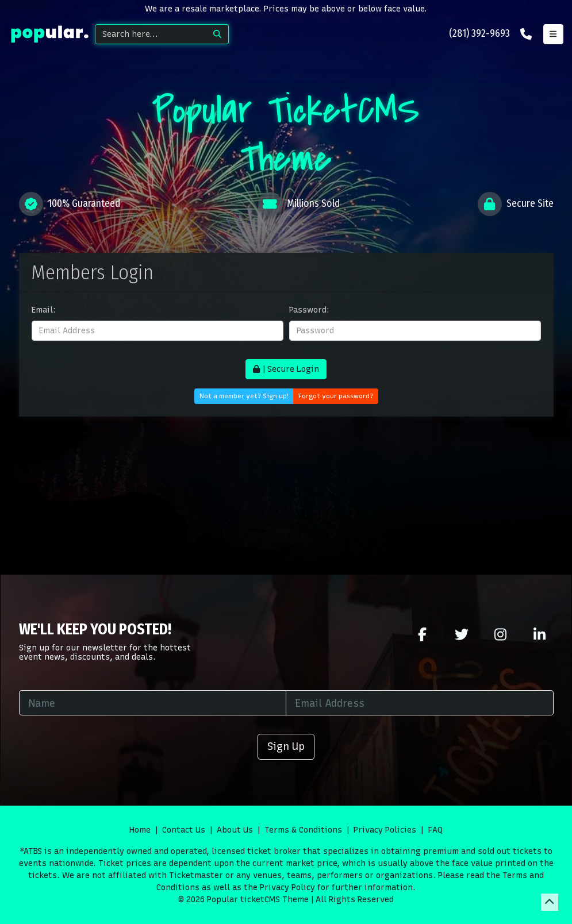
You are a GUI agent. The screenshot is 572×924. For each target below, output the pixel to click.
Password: (309, 310)
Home (140, 830)
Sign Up (286, 746)
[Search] (151, 34)
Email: (44, 310)
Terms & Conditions (303, 830)
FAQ (435, 830)
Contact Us (184, 830)
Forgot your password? (336, 396)
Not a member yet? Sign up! (244, 396)
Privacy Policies (385, 830)
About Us (235, 830)
